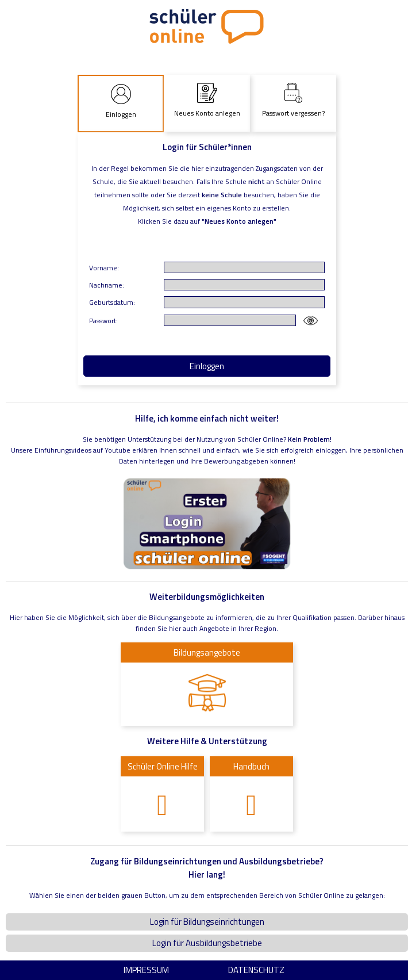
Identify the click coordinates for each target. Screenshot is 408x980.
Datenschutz (256, 970)
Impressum (146, 970)
